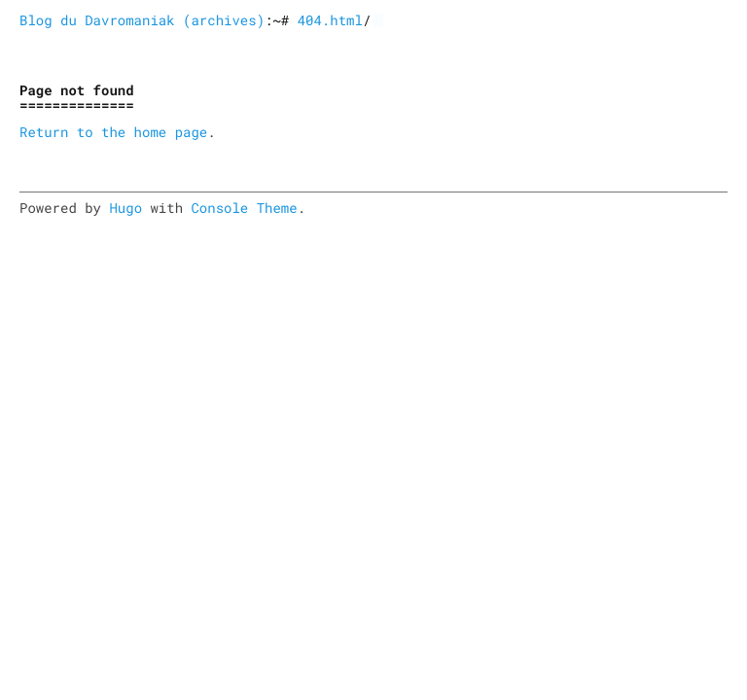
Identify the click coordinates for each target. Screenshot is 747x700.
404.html (330, 20)
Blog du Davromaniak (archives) (142, 20)
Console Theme (244, 208)
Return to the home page (113, 132)
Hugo (125, 208)
